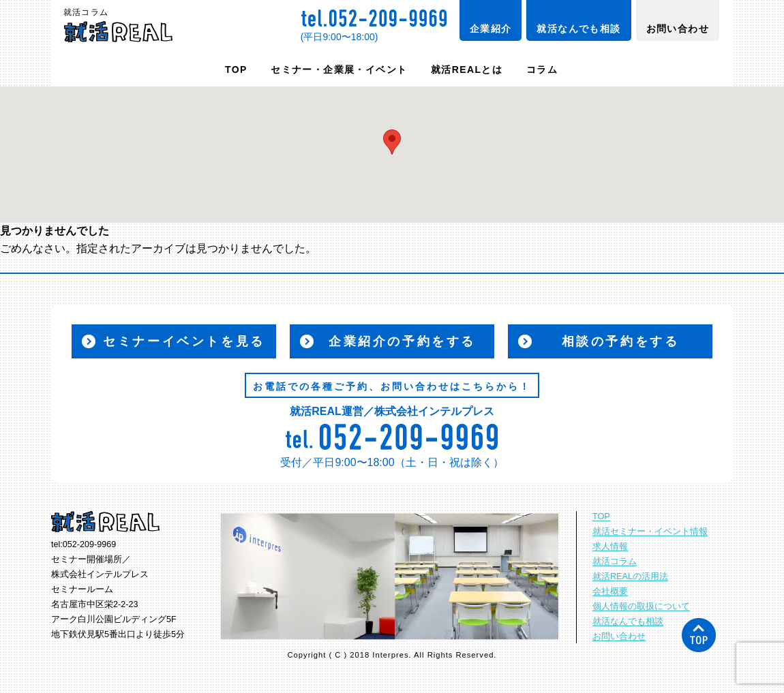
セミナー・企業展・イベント (339, 70)
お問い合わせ (678, 29)
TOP (236, 70)
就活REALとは (467, 70)
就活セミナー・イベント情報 (650, 532)
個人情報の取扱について (641, 606)
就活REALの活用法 (630, 576)
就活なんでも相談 (578, 29)
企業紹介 (491, 29)
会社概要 (610, 591)
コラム (542, 70)
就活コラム (615, 561)
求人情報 (610, 546)
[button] (392, 142)
